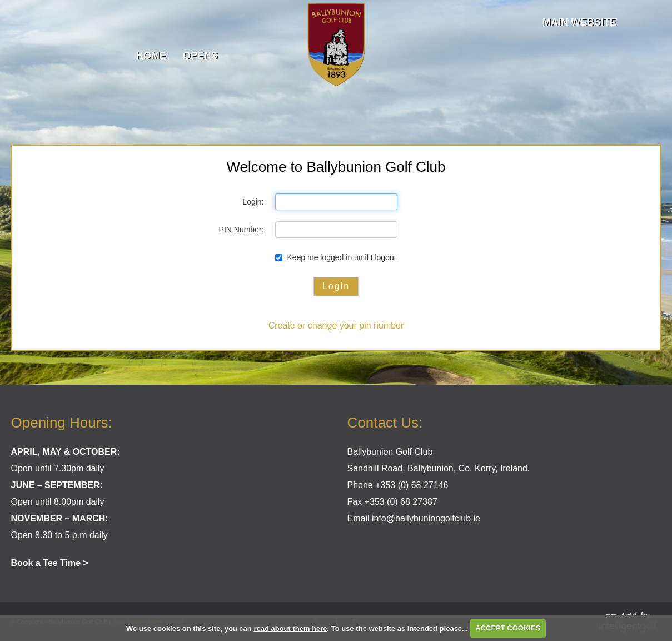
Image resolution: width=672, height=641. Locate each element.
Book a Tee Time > (50, 563)
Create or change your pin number (336, 326)
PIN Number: (242, 230)
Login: (253, 202)
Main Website (579, 22)
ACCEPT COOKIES (508, 628)
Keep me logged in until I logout (336, 257)
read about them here (290, 628)
